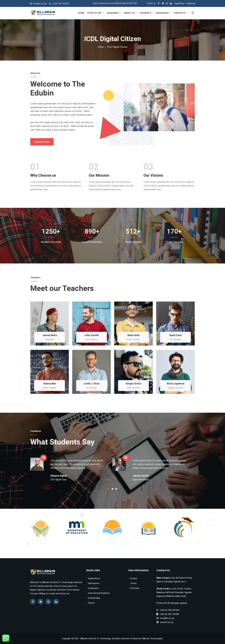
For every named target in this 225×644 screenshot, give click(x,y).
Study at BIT (96, 13)
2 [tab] (112, 489)
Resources (164, 13)
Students (147, 13)
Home (81, 13)
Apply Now (180, 3)
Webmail (191, 3)
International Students (99, 593)
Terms (133, 583)
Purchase (135, 588)
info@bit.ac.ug (40, 4)
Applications (94, 578)
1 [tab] (109, 489)
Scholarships (94, 598)
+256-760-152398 (61, 4)
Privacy (134, 578)
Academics (114, 13)
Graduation (93, 588)
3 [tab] (116, 489)
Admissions (94, 583)
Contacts (181, 13)
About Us (131, 13)
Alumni (91, 603)
